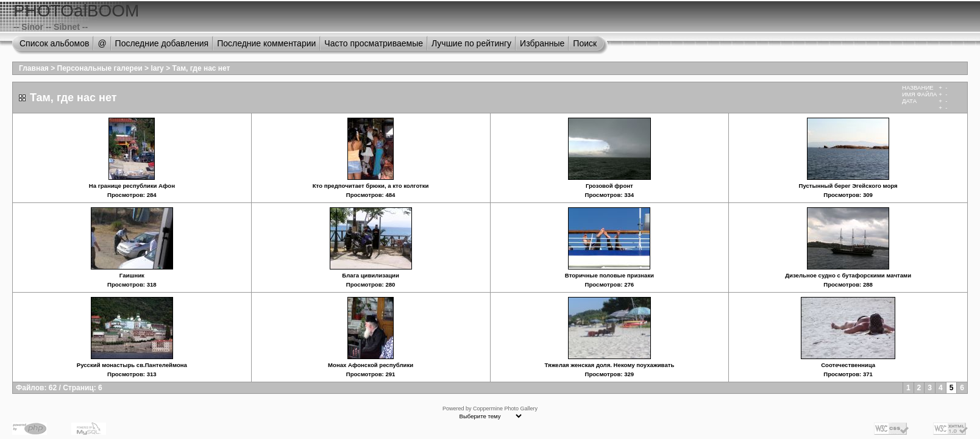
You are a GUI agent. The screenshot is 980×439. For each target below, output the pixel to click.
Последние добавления (162, 43)
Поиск (585, 43)
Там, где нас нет (201, 68)
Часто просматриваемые (374, 43)
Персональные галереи (100, 68)
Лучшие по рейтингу (471, 43)
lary (157, 68)
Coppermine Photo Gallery (505, 409)
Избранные (542, 43)
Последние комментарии (266, 43)
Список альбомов (54, 43)
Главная (34, 68)
